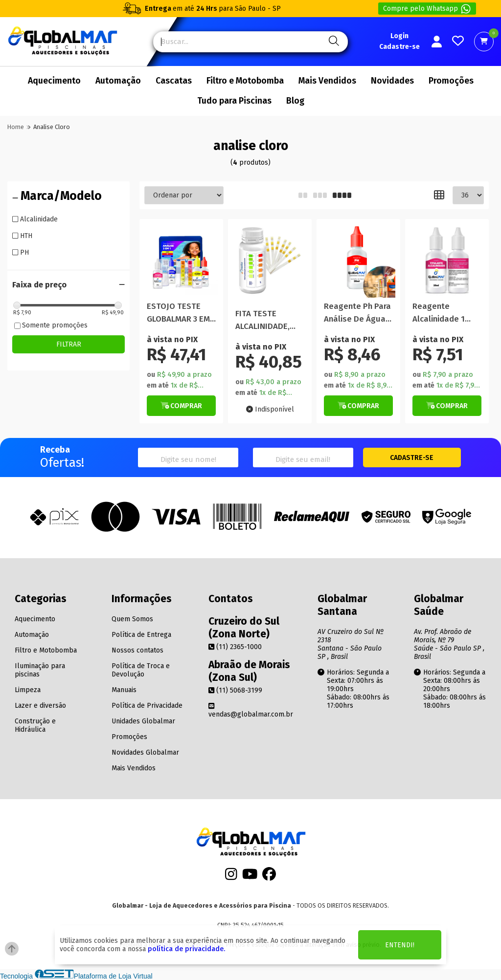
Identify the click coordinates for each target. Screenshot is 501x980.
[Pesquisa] (332, 42)
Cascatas (174, 81)
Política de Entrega (141, 635)
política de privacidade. (186, 949)
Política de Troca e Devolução (141, 670)
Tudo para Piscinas (234, 101)
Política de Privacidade (147, 706)
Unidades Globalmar (143, 721)
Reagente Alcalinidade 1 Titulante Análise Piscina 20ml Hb (445, 313)
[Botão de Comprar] (181, 406)
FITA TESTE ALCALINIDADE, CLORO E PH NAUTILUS (262, 320)
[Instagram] (231, 877)
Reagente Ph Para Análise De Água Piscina (357, 313)
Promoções (451, 81)
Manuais (124, 690)
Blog (295, 101)
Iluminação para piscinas (40, 670)
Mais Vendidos (327, 81)
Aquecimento (54, 81)
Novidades (392, 81)
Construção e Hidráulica (35, 725)
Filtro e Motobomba (245, 81)
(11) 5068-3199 (235, 690)
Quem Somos (132, 619)
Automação (118, 81)
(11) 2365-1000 (235, 647)
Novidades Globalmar (145, 752)
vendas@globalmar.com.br (251, 710)
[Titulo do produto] (181, 261)
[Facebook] (269, 877)
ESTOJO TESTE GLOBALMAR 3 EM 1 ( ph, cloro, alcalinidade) (181, 313)
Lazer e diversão (40, 706)
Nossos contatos (137, 650)
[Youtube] (250, 877)
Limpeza (28, 690)
